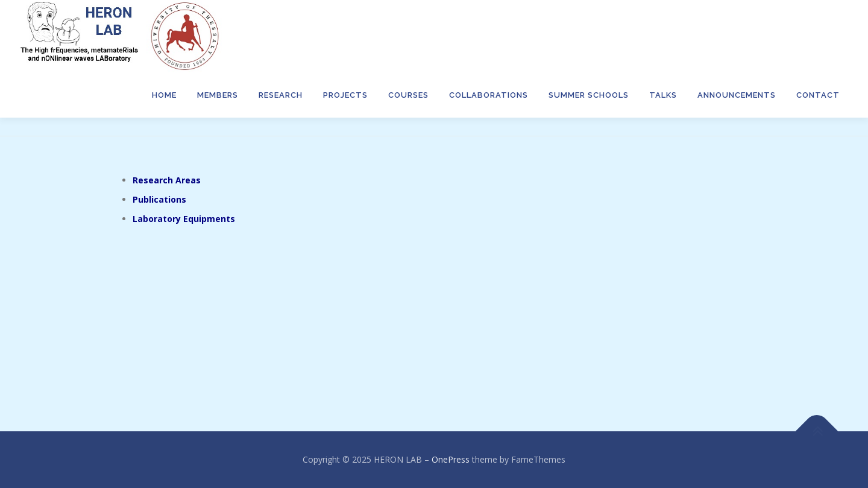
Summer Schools (589, 95)
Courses (408, 95)
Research (281, 95)
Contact (818, 95)
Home (164, 95)
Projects (345, 95)
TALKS (663, 95)
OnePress (451, 459)
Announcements (737, 95)
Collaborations (489, 95)
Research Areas (167, 180)
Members (218, 95)
